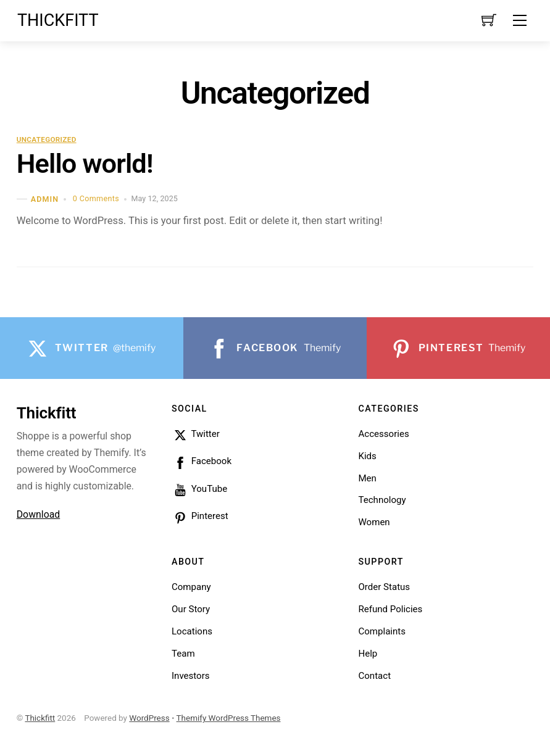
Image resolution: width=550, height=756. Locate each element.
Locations (192, 631)
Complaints (382, 631)
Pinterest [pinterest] (200, 516)
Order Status (384, 587)
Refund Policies (390, 609)
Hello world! (85, 164)
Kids (367, 456)
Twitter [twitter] (196, 434)
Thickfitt (40, 718)
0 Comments (96, 198)
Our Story (191, 609)
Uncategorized (47, 139)
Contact (374, 676)
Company (191, 587)
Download (38, 514)
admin (45, 199)
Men (367, 478)
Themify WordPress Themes (229, 718)
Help (368, 654)
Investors (191, 676)
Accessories (383, 434)
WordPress (149, 718)
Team (183, 654)
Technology (382, 500)
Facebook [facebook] (202, 461)
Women (374, 522)
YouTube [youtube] (199, 489)
